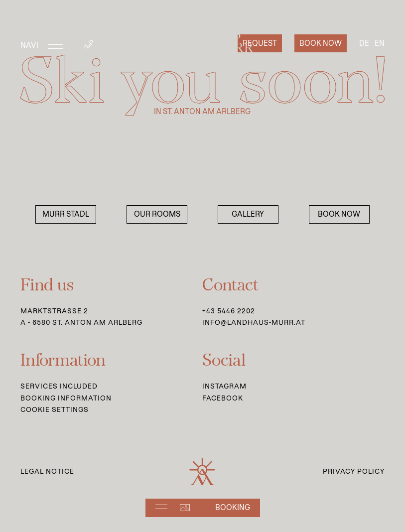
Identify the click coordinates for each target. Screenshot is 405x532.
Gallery (248, 214)
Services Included (59, 386)
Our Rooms (157, 214)
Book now (321, 43)
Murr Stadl (66, 214)
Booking (233, 508)
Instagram (224, 386)
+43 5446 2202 (229, 311)
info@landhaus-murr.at (254, 322)
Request (260, 43)
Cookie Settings (55, 409)
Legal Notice (47, 471)
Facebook (223, 398)
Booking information (66, 398)
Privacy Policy (354, 471)
